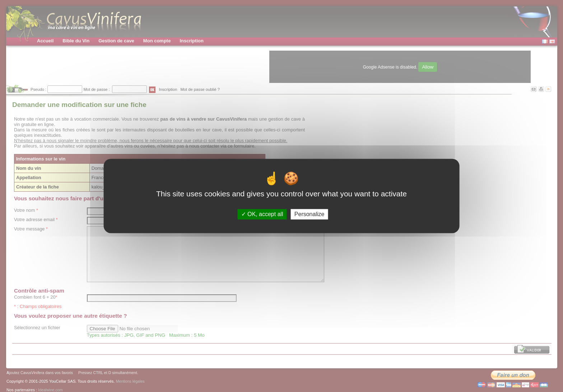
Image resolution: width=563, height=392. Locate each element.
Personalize (310, 214)
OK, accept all (262, 214)
